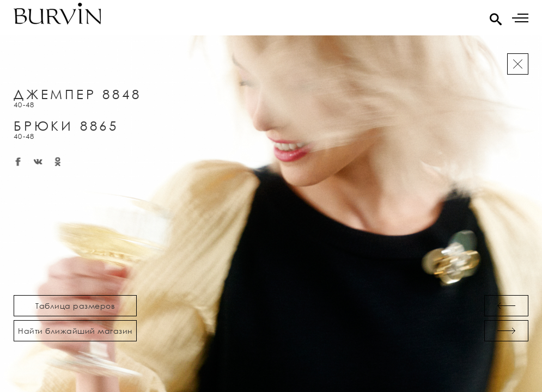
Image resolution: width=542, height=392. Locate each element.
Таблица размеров (75, 306)
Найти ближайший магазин (75, 331)
